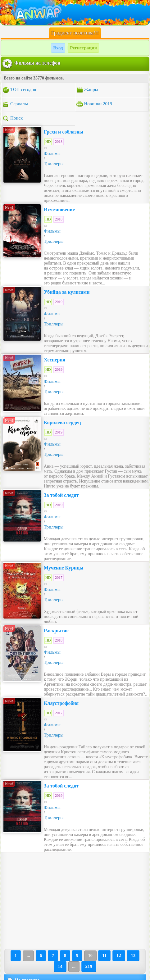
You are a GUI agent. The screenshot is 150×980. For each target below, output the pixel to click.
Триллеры (54, 164)
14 (60, 966)
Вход (58, 48)
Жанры (87, 90)
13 (133, 955)
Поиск (12, 119)
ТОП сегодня (19, 90)
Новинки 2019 (94, 104)
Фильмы (52, 153)
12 (119, 955)
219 (89, 966)
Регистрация (83, 48)
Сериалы (15, 104)
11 (104, 955)
